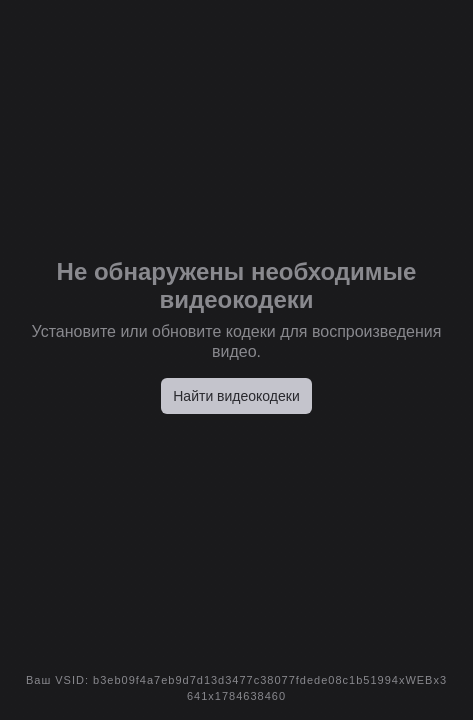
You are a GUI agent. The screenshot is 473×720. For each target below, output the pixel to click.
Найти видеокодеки (236, 396)
